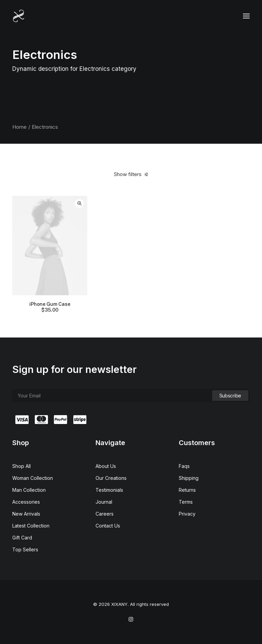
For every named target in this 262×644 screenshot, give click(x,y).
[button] (246, 16)
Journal (104, 502)
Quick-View (79, 203)
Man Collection (29, 490)
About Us (106, 466)
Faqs (184, 466)
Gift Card (22, 538)
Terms (186, 502)
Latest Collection (31, 526)
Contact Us (108, 526)
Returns (187, 490)
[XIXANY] (19, 16)
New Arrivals (26, 514)
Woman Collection (33, 478)
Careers (105, 514)
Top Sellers (25, 549)
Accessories (26, 502)
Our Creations (111, 478)
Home (19, 127)
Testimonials (109, 490)
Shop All (21, 466)
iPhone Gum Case (50, 307)
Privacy (187, 514)
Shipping (189, 478)
